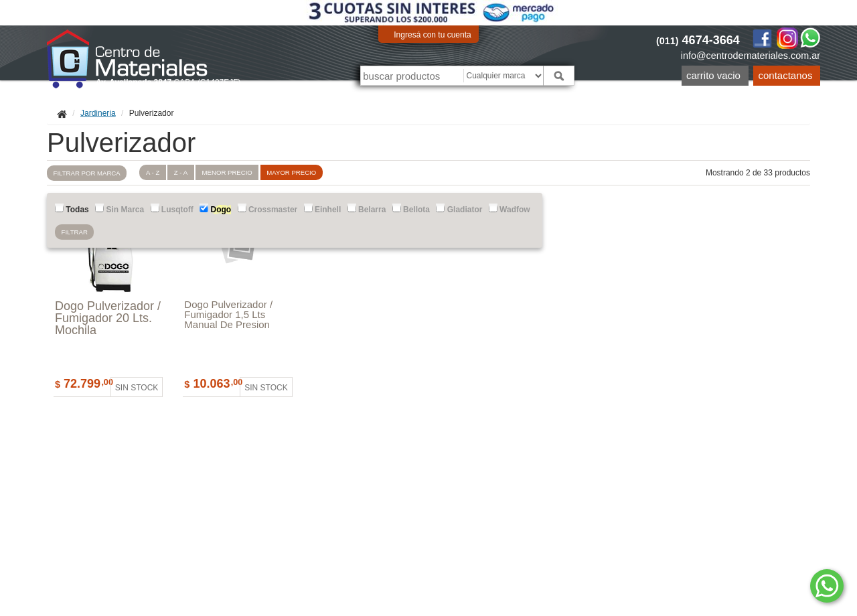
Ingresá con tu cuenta (432, 35)
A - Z (153, 172)
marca (87, 173)
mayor (291, 172)
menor (227, 172)
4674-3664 (698, 40)
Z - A (181, 172)
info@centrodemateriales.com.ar (751, 56)
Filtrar (75, 232)
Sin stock (137, 388)
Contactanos (786, 75)
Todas (72, 209)
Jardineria (98, 113)
